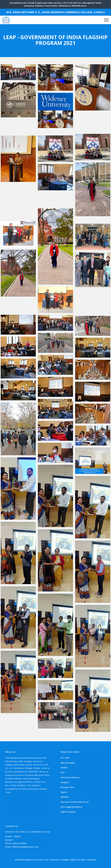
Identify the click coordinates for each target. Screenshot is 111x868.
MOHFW (64, 797)
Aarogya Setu (67, 787)
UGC (63, 772)
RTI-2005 (65, 758)
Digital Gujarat (68, 812)
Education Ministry (70, 777)
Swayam (65, 782)
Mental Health (68, 763)
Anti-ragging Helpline (71, 807)
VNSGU (64, 768)
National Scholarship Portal (75, 802)
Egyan (64, 792)
